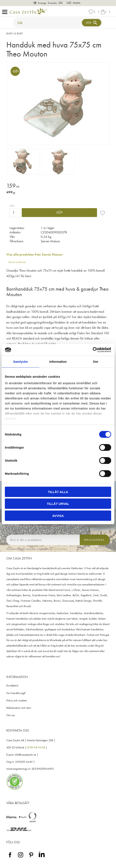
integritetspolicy (59, 549)
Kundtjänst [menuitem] (12, 685)
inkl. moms (74, 3)
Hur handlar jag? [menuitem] (16, 693)
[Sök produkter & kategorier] (48, 23)
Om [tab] (95, 361)
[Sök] (92, 23)
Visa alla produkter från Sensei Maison (34, 254)
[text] (58, 186)
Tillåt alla (58, 492)
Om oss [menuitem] (11, 715)
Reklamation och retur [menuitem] (19, 708)
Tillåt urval (58, 504)
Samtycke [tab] (20, 361)
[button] (6, 12)
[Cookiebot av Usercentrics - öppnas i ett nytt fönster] (93, 350)
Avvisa (58, 516)
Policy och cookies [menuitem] (17, 700)
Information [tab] (58, 361)
